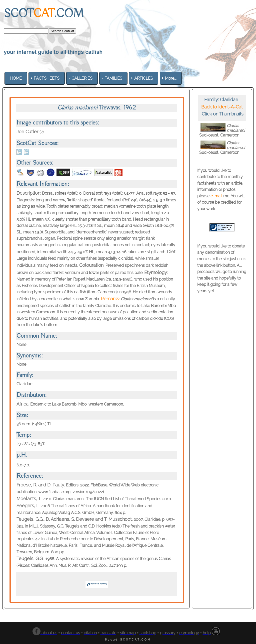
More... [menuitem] (171, 78)
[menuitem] (16, 78)
